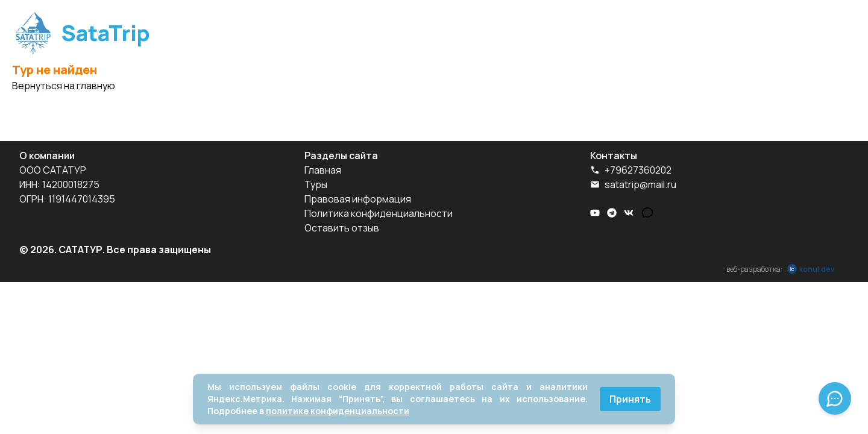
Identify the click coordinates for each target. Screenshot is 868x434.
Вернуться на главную (64, 86)
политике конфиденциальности (338, 411)
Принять (630, 399)
